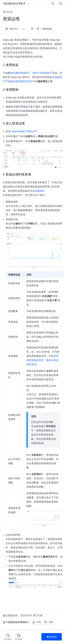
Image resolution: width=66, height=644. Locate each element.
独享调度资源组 (20, 73)
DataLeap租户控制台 (24, 131)
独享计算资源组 (43, 73)
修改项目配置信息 (22, 81)
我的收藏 (47, 29)
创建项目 (40, 191)
